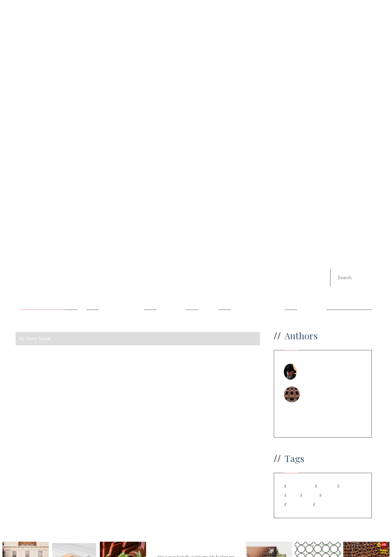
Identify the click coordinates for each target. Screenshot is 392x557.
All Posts (33, 265)
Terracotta (312, 295)
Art (82, 295)
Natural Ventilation (258, 295)
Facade (208, 295)
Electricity (171, 295)
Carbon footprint (121, 295)
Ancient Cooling (43, 295)
